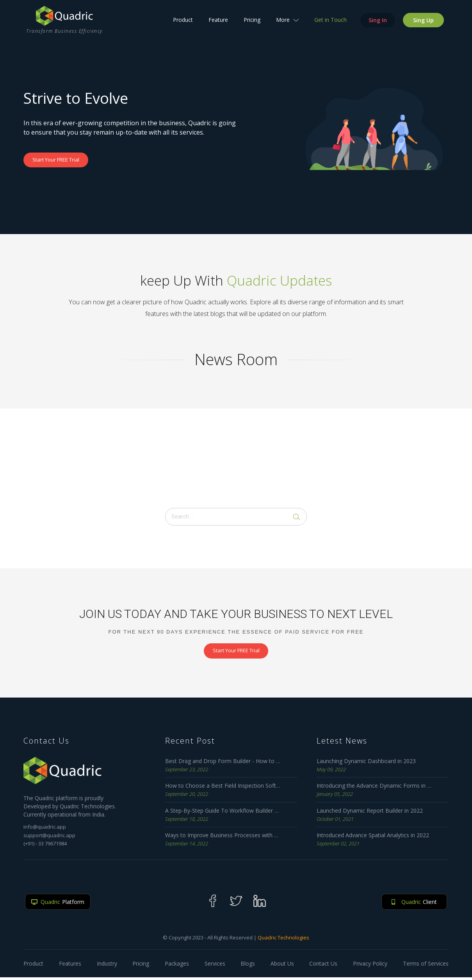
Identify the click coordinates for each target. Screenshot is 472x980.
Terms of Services (426, 966)
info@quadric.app (45, 829)
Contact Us (323, 966)
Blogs (248, 966)
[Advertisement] (236, 457)
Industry (107, 966)
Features (70, 966)
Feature (221, 26)
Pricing (255, 26)
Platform (61, 904)
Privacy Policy (370, 966)
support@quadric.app (49, 838)
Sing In (380, 26)
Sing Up (426, 26)
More (290, 26)
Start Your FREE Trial (61, 160)
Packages (177, 966)
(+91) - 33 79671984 (45, 846)
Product (186, 26)
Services (215, 966)
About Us (282, 966)
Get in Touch (333, 26)
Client (411, 904)
